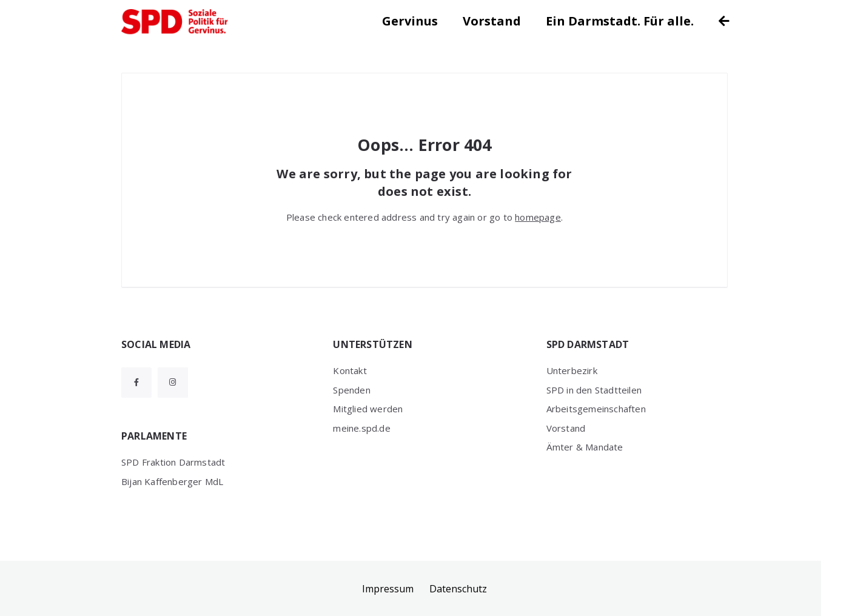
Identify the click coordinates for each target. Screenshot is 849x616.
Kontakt (350, 370)
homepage (538, 217)
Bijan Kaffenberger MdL (172, 481)
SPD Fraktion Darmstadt (173, 462)
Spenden (351, 390)
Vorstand (492, 21)
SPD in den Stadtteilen (594, 390)
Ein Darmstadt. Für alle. (620, 21)
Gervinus (410, 21)
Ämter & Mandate (585, 447)
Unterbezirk (572, 370)
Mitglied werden (368, 409)
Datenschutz (458, 589)
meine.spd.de (361, 428)
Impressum (388, 589)
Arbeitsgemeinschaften (596, 409)
